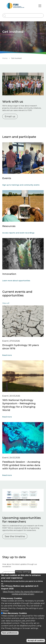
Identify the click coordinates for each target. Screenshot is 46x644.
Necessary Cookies (13, 598)
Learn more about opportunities (16, 281)
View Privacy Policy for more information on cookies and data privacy (23, 593)
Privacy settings (23, 572)
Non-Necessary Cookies (15, 613)
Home (5, 58)
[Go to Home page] (15, 6)
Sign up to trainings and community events (21, 185)
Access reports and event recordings (18, 233)
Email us (10, 116)
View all (6, 303)
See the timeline (15, 536)
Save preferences (10, 633)
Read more (7, 355)
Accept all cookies (36, 640)
